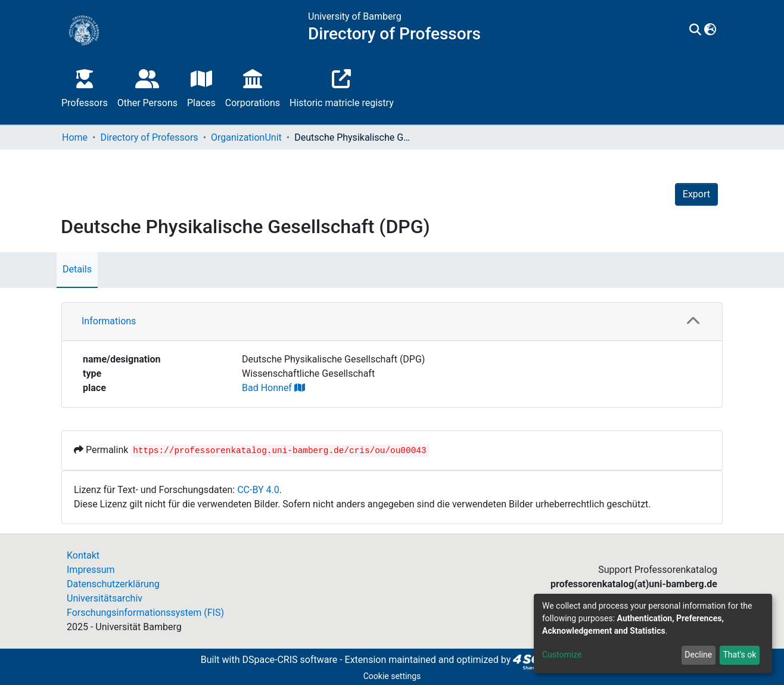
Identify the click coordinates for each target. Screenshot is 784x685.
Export (696, 194)
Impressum (91, 570)
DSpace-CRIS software (290, 660)
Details (77, 269)
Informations (109, 321)
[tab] (392, 322)
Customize (562, 655)
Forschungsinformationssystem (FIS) (145, 613)
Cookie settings (392, 676)
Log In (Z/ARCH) (674, 555)
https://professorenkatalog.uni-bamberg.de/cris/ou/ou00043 (279, 451)
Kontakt (83, 555)
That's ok (739, 655)
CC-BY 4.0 (258, 490)
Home (75, 137)
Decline (698, 655)
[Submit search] (696, 30)
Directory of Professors (149, 137)
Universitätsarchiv (105, 598)
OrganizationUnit (246, 137)
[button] (710, 30)
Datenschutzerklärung (113, 584)
